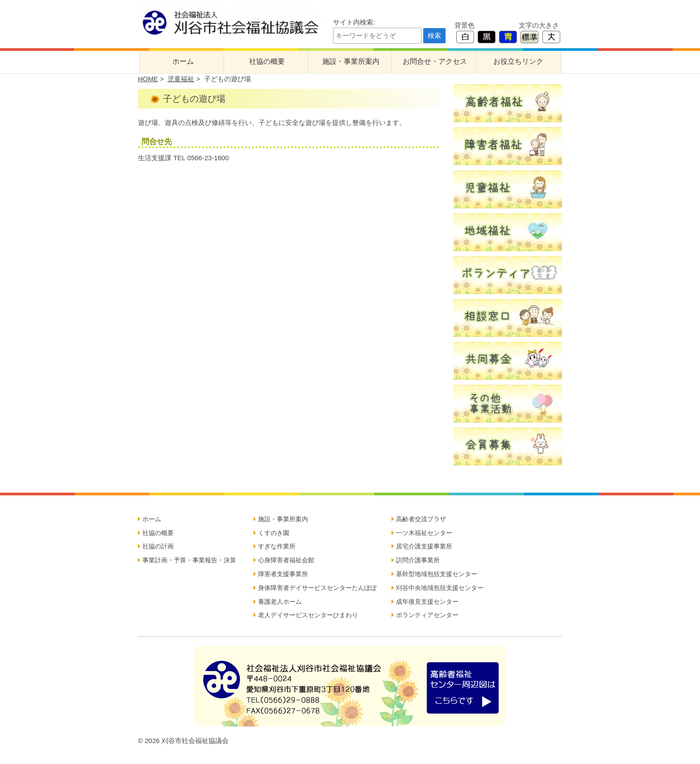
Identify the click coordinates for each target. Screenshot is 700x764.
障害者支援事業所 (283, 574)
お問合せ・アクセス (435, 61)
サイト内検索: (354, 22)
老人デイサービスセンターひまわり (308, 615)
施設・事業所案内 (351, 61)
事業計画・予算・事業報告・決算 (189, 560)
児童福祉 (181, 79)
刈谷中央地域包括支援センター (440, 588)
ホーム (183, 61)
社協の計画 (158, 546)
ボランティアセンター (427, 615)
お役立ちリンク (518, 61)
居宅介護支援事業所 (424, 546)
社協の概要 (267, 61)
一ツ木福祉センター (424, 533)
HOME (148, 79)
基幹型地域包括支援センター (437, 574)
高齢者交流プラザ (421, 519)
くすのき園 (274, 533)
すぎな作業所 (277, 546)
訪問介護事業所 (418, 560)
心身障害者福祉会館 (286, 560)
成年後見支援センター (427, 602)
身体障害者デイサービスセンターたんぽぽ (317, 588)
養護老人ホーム (280, 602)
